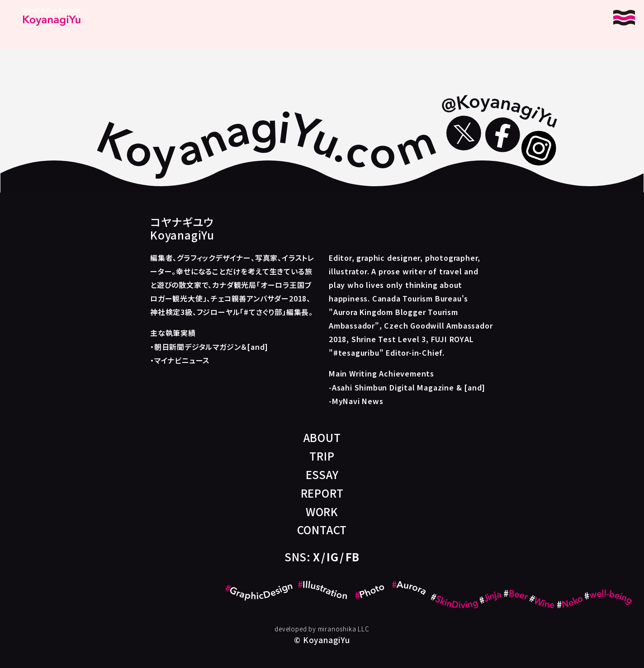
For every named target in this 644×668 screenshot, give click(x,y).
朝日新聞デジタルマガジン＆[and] (211, 347)
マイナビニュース (182, 360)
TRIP (322, 456)
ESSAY (322, 474)
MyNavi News (358, 401)
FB (353, 557)
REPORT (322, 493)
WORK (322, 511)
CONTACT (322, 529)
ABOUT (322, 437)
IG (333, 557)
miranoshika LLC (344, 629)
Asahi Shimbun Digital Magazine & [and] (409, 387)
